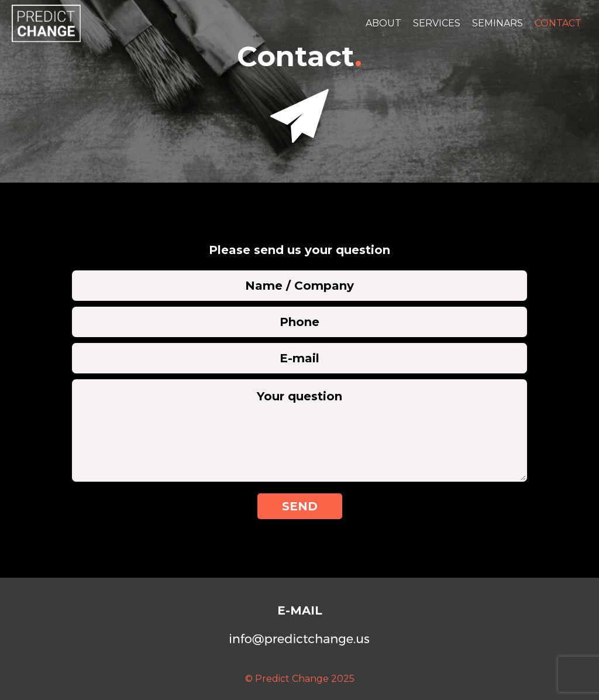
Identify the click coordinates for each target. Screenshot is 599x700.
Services (437, 23)
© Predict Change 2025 (300, 679)
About (383, 23)
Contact (558, 23)
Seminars (498, 23)
